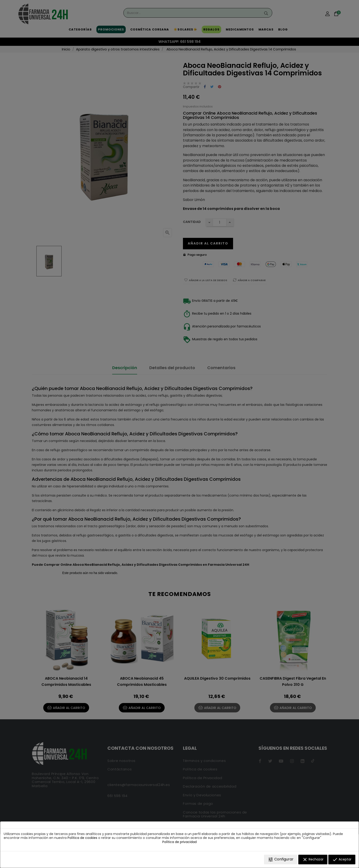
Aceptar (342, 860)
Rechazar (313, 860)
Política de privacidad (179, 842)
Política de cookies (82, 838)
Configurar (281, 859)
